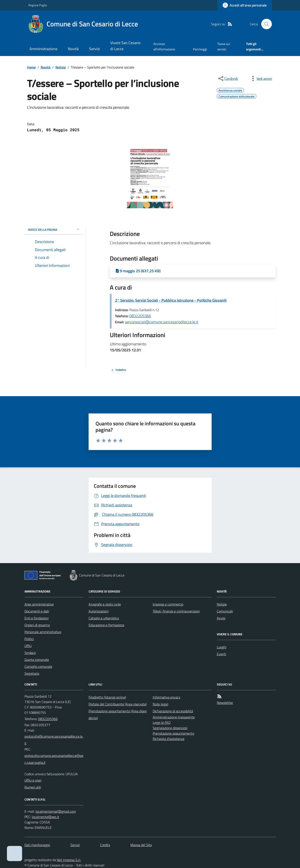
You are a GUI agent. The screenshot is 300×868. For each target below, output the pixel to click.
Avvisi (221, 618)
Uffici (28, 646)
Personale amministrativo (43, 632)
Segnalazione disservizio (170, 728)
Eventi (221, 654)
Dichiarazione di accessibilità (173, 711)
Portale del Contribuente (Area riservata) (118, 704)
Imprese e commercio (168, 604)
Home (31, 67)
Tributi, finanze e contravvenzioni (176, 611)
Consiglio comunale (38, 666)
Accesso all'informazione (164, 46)
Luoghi (222, 647)
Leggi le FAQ (162, 722)
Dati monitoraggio (37, 845)
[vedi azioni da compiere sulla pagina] (261, 78)
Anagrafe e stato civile (105, 604)
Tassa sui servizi (224, 46)
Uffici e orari (33, 780)
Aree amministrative (39, 604)
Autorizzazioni (99, 611)
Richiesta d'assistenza (169, 739)
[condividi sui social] (228, 78)
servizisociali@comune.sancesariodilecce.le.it (162, 322)
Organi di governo (37, 625)
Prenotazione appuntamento (173, 733)
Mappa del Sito (141, 845)
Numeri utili (33, 787)
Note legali (161, 704)
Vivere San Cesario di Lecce (125, 46)
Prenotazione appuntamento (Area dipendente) (118, 714)
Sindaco (30, 653)
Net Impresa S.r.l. (69, 860)
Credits (105, 845)
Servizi (94, 49)
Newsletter (225, 703)
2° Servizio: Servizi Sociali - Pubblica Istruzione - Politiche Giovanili (171, 300)
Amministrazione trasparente (174, 717)
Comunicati (225, 611)
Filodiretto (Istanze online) (107, 697)
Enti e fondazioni (36, 618)
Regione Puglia (38, 5)
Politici (29, 639)
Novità (73, 49)
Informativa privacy (167, 697)
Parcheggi (200, 49)
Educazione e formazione (106, 625)
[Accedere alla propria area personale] (245, 5)
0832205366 (140, 316)
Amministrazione (43, 49)
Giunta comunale (37, 660)
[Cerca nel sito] (265, 24)
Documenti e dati (37, 611)
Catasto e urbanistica (104, 618)
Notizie (61, 67)
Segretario (32, 673)
